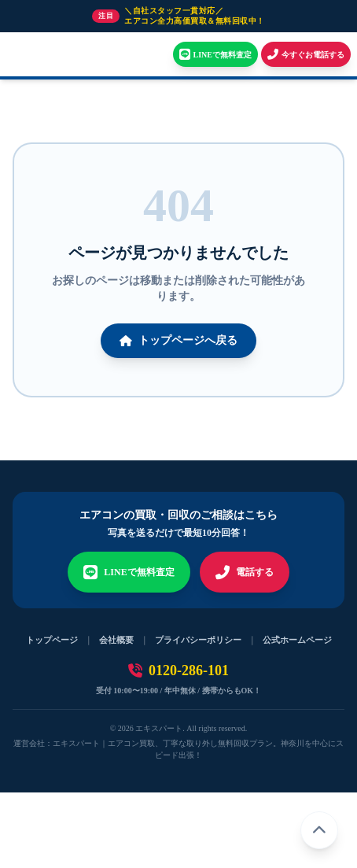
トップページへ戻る (178, 340)
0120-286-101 (178, 670)
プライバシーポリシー (198, 640)
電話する (245, 572)
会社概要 (116, 640)
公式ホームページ (297, 640)
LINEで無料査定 (129, 572)
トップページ (52, 640)
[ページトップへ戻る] (319, 830)
